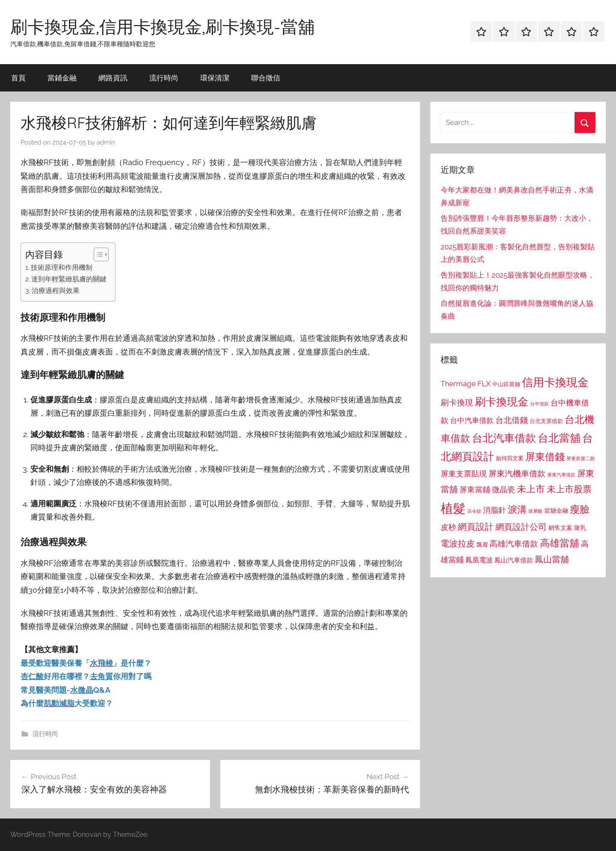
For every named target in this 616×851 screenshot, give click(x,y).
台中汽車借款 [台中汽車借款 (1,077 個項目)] (472, 420)
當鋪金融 (62, 78)
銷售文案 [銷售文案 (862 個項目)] (560, 528)
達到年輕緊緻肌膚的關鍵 (69, 279)
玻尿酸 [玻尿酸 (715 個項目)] (535, 511)
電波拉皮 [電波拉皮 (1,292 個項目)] (458, 544)
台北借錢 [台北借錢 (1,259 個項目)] (512, 420)
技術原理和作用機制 (62, 267)
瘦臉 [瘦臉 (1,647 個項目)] (580, 509)
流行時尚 (164, 78)
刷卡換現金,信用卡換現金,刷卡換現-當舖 (163, 27)
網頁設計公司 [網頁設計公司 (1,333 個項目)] (521, 527)
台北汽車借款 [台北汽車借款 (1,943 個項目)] (504, 438)
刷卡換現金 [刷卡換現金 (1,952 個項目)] (502, 402)
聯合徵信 (266, 78)
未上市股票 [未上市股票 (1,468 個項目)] (569, 489)
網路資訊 (113, 78)
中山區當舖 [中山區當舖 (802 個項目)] (506, 384)
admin (106, 142)
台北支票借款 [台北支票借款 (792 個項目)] (546, 421)
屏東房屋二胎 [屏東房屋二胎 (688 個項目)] (580, 458)
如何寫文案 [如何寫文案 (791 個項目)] (510, 458)
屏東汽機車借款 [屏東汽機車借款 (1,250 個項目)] (517, 473)
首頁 (18, 78)
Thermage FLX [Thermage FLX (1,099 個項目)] (466, 384)
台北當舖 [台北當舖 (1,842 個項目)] (559, 438)
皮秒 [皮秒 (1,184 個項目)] (448, 527)
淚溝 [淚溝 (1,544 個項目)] (517, 509)
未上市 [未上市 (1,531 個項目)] (531, 489)
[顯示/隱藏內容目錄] (97, 254)
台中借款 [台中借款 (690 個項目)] (539, 404)
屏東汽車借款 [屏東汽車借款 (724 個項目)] (561, 475)
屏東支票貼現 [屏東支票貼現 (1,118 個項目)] (464, 474)
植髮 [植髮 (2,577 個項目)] (453, 508)
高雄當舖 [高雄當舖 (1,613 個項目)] (560, 543)
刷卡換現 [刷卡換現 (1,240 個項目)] (457, 402)
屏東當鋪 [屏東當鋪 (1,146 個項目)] (475, 489)
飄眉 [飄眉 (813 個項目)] (482, 545)
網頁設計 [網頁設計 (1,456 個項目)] (476, 527)
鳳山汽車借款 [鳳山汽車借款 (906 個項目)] (514, 560)
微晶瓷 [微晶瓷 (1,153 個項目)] (503, 489)
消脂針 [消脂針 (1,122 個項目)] (495, 510)
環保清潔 (215, 78)
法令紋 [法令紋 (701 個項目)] (474, 511)
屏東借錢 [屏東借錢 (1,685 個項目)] (545, 457)
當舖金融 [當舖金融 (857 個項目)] (556, 511)
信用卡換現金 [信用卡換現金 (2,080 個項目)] (555, 382)
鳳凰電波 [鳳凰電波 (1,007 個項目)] (479, 560)
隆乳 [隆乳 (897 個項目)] (580, 528)
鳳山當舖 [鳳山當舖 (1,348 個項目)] (552, 559)
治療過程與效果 (56, 291)
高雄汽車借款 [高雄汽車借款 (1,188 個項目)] (514, 544)
